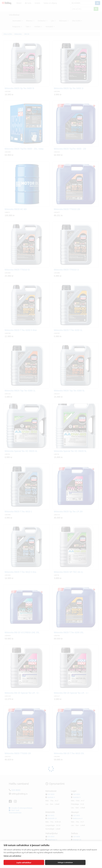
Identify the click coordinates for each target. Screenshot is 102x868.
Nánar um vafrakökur (12, 856)
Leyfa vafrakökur (24, 862)
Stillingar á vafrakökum (65, 862)
